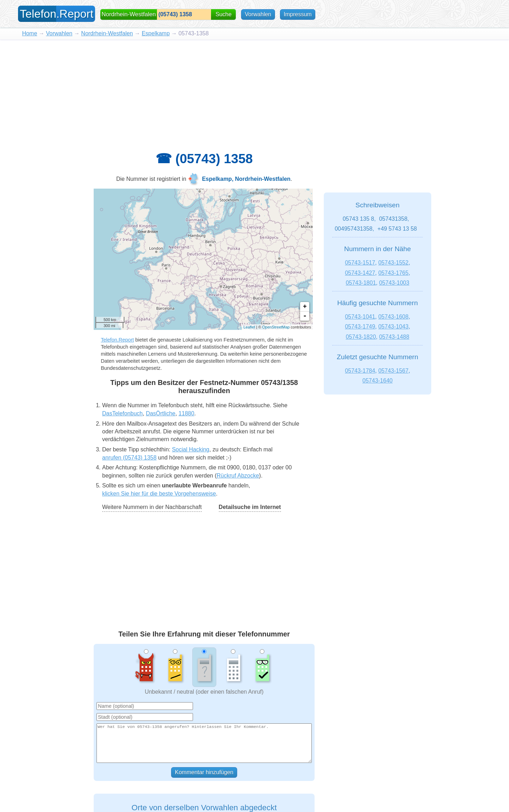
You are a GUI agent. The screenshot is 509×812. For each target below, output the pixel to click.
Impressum (297, 14)
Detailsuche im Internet (250, 507)
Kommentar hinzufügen (204, 772)
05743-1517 (360, 263)
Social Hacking (191, 449)
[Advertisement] (255, 93)
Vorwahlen (258, 14)
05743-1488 (394, 337)
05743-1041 (360, 317)
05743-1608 (393, 317)
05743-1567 (393, 371)
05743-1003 (394, 283)
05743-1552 (393, 263)
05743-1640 (377, 381)
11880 (186, 413)
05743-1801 (361, 283)
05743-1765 (393, 273)
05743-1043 (393, 327)
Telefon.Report (117, 340)
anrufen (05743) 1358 (129, 458)
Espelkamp (156, 33)
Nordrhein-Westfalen (107, 33)
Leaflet (249, 327)
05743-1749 (360, 327)
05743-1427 (360, 273)
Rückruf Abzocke (238, 476)
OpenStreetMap (276, 327)
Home (30, 33)
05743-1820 (361, 337)
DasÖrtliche (161, 413)
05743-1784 (360, 371)
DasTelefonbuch (122, 413)
